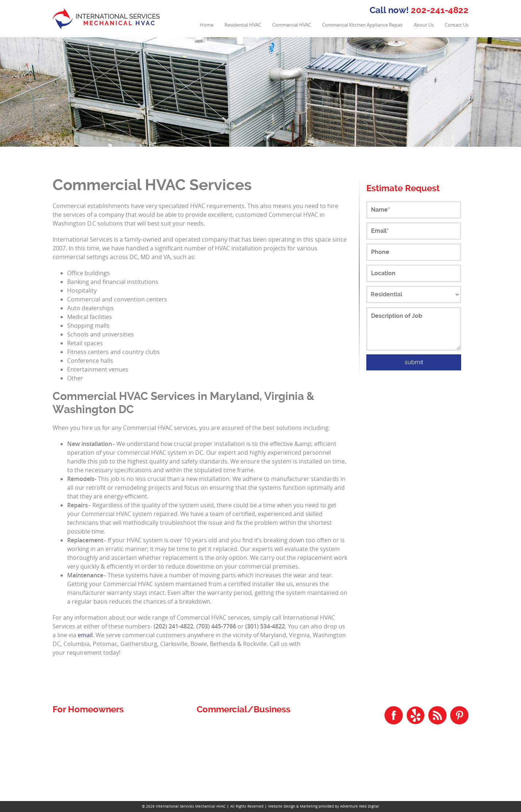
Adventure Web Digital (360, 806)
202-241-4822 (440, 10)
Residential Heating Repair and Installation (108, 761)
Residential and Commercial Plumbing (104, 726)
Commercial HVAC (292, 25)
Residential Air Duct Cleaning (91, 735)
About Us (424, 25)
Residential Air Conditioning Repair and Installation (119, 744)
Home (207, 25)
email (85, 635)
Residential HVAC (243, 25)
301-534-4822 (449, 769)
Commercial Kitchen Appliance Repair (362, 25)
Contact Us (457, 25)
